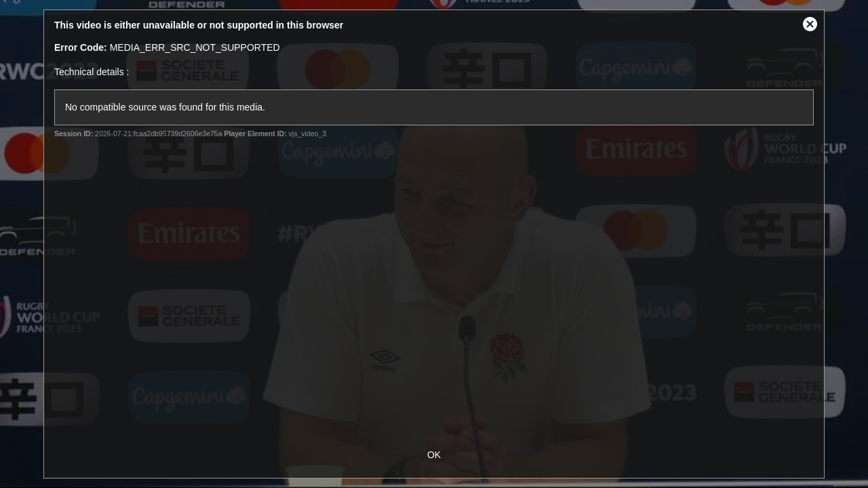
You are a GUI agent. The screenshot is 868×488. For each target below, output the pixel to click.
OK (434, 455)
